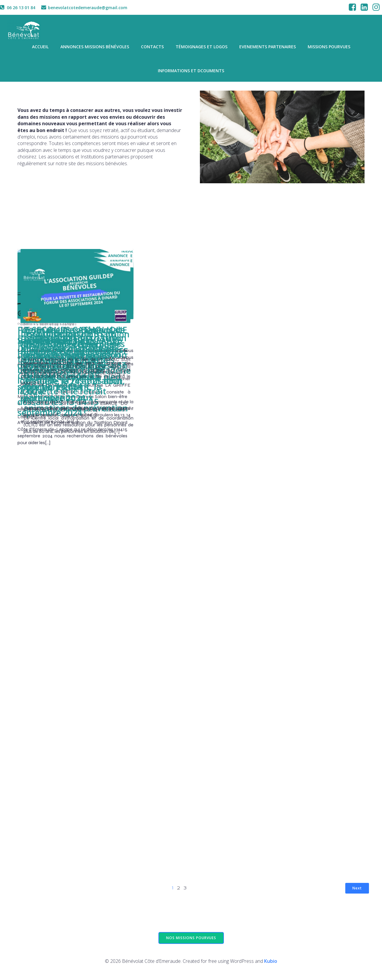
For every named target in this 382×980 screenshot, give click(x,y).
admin (23, 317)
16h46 (186, 484)
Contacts (152, 48)
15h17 (184, 803)
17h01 (304, 457)
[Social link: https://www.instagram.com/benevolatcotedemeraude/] (376, 7)
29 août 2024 (46, 450)
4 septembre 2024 (51, 317)
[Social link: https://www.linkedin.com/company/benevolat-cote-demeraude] (364, 7)
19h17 (195, 317)
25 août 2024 (165, 484)
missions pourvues (329, 48)
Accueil (40, 48)
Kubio (271, 963)
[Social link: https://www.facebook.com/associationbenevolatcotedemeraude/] (352, 7)
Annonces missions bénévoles (95, 48)
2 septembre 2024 (288, 317)
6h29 (304, 653)
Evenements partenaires (268, 48)
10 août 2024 (283, 653)
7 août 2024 (163, 670)
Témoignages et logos (202, 48)
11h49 (67, 450)
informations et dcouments (191, 72)
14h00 (69, 632)
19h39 (313, 317)
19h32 (77, 317)
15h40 (184, 670)
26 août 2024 (283, 457)
